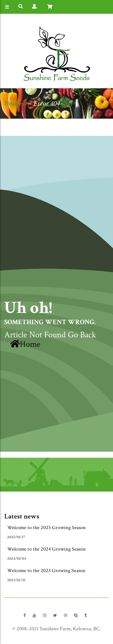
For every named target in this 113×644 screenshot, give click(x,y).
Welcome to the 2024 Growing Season (46, 549)
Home (13, 103)
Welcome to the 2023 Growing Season (46, 570)
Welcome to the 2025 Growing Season (46, 527)
